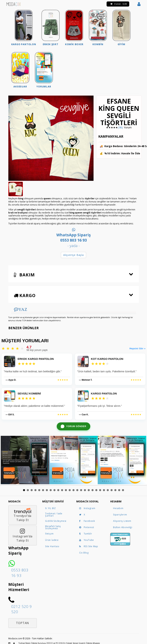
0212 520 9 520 (22, 609)
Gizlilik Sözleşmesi (56, 521)
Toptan (22, 623)
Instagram (87, 508)
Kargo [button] (25, 295)
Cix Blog (84, 553)
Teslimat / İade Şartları (54, 515)
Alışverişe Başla (73, 255)
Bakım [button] (24, 275)
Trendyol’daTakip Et (23, 515)
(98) (120, 127)
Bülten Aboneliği (123, 527)
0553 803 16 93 (20, 573)
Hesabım (118, 508)
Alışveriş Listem (122, 521)
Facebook (87, 521)
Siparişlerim (120, 515)
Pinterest (87, 527)
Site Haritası (52, 546)
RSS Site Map (89, 546)
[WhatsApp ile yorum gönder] (73, 426)
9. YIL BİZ (50, 508)
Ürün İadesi (52, 540)
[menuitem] (24, 28)
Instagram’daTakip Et (23, 535)
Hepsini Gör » (138, 349)
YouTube (87, 540)
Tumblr (86, 534)
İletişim (49, 534)
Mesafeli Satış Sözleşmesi (53, 527)
